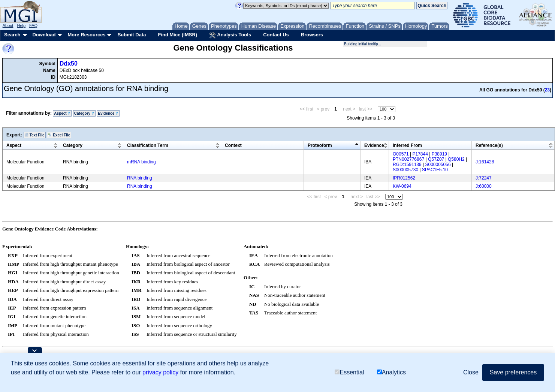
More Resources (86, 35)
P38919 (439, 154)
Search (12, 35)
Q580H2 (456, 159)
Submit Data (132, 35)
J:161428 (485, 162)
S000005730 (405, 170)
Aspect (62, 113)
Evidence (108, 113)
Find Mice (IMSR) (177, 35)
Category (84, 113)
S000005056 (438, 165)
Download (44, 35)
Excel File (59, 135)
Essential (349, 372)
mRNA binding (141, 162)
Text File (35, 135)
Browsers (312, 35)
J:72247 (484, 178)
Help (21, 25)
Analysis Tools (230, 35)
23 (547, 90)
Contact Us (276, 35)
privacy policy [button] (160, 372)
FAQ (33, 25)
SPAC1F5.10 (435, 170)
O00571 (401, 154)
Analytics (391, 372)
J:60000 (484, 186)
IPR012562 (404, 178)
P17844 (420, 154)
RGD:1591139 (407, 165)
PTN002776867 (408, 159)
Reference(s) (489, 145)
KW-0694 (402, 186)
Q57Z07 (436, 159)
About (8, 25)
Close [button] (471, 372)
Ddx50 (69, 64)
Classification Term (148, 145)
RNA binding (140, 178)
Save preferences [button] (513, 372)
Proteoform (320, 145)
